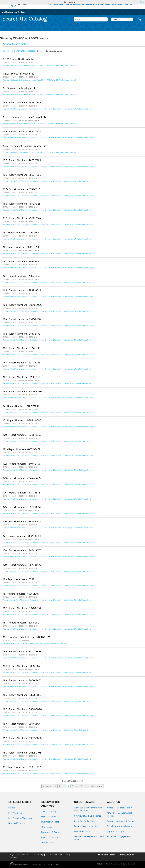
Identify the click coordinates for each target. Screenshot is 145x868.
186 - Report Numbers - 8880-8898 (22, 710)
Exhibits (12, 808)
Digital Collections (49, 817)
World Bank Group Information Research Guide (88, 809)
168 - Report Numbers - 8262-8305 (22, 377)
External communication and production (51, 643)
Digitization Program (116, 831)
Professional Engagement (119, 836)
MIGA (50, 864)
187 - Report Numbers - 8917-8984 (22, 724)
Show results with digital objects (49, 51)
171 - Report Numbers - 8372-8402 (22, 450)
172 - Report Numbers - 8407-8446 (22, 464)
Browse (122, 19)
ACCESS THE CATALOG (94, 4)
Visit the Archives (82, 831)
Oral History (47, 827)
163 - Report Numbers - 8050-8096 (22, 305)
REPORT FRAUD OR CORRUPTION (123, 855)
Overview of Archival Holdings (88, 816)
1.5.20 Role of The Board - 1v (18, 60)
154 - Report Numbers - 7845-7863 (22, 132)
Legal (12, 855)
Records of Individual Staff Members (17, 65)
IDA (40, 864)
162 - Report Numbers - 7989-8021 (22, 291)
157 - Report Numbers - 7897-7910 (21, 190)
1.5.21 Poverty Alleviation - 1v (19, 74)
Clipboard (140, 19)
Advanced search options (16, 44)
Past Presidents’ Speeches (20, 818)
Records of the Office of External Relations (19, 643)
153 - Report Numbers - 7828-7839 (22, 103)
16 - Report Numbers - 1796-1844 (21, 233)
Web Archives (47, 842)
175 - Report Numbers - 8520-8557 (22, 507)
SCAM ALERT (103, 855)
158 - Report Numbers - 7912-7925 (22, 204)
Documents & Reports (51, 832)
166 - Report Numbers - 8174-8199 (22, 348)
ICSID (56, 864)
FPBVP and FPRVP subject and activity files (63, 65)
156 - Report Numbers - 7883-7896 (22, 175)
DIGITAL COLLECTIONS (75, 4)
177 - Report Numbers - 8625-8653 (22, 536)
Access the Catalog (20, 12)
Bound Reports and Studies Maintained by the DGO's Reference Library (66, 109)
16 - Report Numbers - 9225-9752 (21, 247)
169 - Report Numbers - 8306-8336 (22, 392)
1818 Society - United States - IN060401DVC (27, 637)
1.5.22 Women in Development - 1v (21, 88)
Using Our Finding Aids (85, 821)
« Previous (47, 786)
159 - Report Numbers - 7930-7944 (22, 218)
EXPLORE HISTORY (57, 4)
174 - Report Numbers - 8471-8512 (21, 493)
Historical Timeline (17, 823)
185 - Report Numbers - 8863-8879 (22, 695)
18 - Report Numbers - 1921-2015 (21, 594)
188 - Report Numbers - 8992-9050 (22, 739)
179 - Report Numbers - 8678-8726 (22, 565)
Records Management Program (121, 821)
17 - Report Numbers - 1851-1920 (21, 406)
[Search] (91, 19)
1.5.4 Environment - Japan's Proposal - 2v (25, 146)
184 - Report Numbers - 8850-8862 (22, 681)
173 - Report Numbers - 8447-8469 (22, 478)
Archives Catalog (49, 811)
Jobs (67, 855)
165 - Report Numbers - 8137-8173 (22, 334)
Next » (99, 786)
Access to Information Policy (120, 808)
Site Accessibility (37, 855)
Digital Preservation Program (120, 826)
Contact (14, 858)
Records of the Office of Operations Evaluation (20, 109)
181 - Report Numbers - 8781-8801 (22, 623)
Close (142, 2)
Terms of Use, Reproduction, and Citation (89, 838)
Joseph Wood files (39, 65)
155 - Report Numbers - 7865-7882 (22, 161)
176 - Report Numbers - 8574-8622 (22, 522)
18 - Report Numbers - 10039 (19, 580)
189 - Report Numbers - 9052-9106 (22, 753)
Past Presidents (15, 813)
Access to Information (54, 855)
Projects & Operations (51, 837)
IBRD (35, 864)
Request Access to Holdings (87, 826)
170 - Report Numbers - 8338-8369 (22, 435)
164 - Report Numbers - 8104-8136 (22, 320)
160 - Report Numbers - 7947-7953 (22, 262)
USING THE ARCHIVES (114, 4)
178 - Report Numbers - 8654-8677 (22, 551)
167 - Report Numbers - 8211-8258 (22, 363)
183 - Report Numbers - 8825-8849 (22, 666)
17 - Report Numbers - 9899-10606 (22, 421)
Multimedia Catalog (50, 822)
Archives (6, 12)
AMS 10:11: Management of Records (119, 814)
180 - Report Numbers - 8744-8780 (22, 609)
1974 (92, 786)
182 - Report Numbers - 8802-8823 (22, 652)
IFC (45, 864)
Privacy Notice (22, 855)
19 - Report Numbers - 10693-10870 (23, 767)
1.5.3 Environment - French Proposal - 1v (25, 117)
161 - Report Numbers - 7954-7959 (22, 276)
